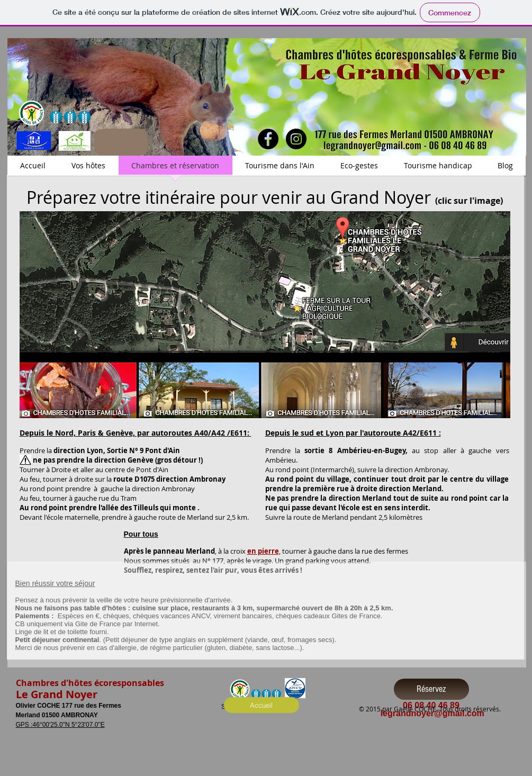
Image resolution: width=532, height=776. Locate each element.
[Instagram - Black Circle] (296, 139)
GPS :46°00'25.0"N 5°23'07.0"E (60, 725)
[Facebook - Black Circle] (268, 139)
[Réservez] (431, 689)
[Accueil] (262, 705)
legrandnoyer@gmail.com (432, 713)
